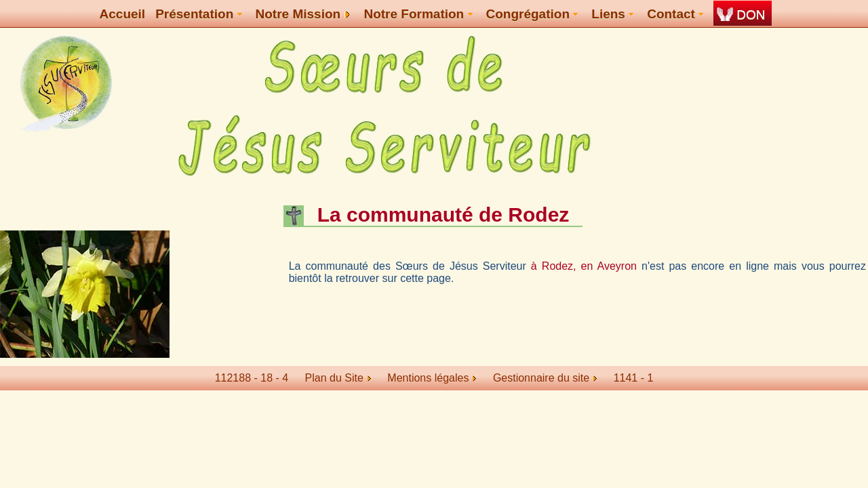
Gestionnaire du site (545, 378)
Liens (612, 14)
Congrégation (532, 14)
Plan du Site (334, 378)
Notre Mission (303, 14)
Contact (675, 14)
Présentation (198, 14)
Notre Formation (418, 14)
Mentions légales (432, 378)
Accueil (123, 14)
